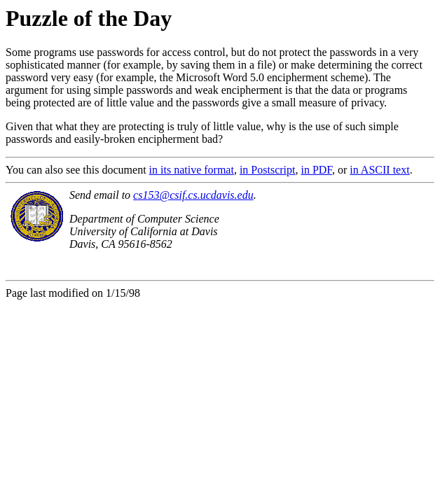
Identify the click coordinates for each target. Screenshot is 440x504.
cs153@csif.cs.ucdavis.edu (193, 195)
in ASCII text (379, 170)
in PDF (316, 170)
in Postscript (268, 170)
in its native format (192, 170)
